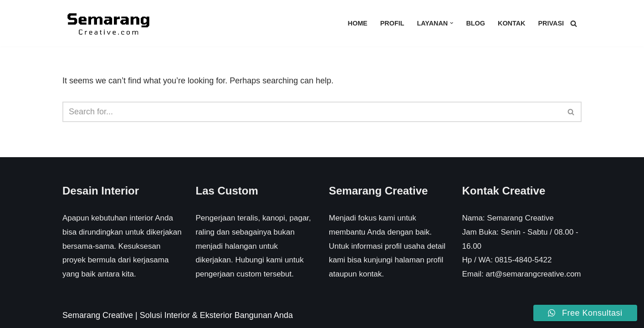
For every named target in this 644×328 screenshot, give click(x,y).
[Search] (574, 23)
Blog (475, 23)
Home (358, 23)
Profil (392, 23)
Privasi (551, 23)
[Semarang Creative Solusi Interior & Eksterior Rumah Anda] (108, 23)
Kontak (512, 23)
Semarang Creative (98, 315)
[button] (452, 23)
